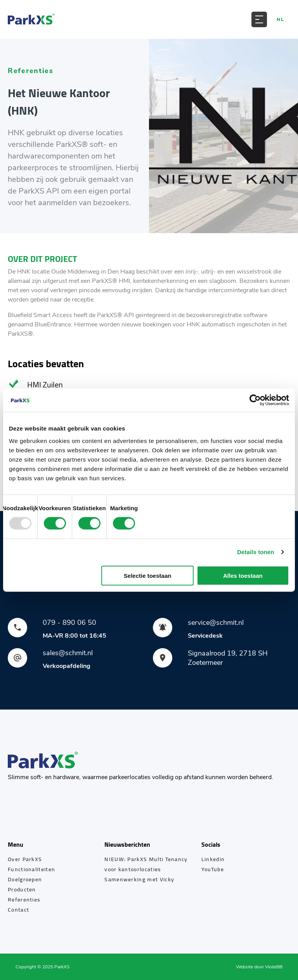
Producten (22, 889)
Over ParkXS (25, 859)
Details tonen (256, 552)
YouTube (213, 869)
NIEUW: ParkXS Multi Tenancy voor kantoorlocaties (146, 864)
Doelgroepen (25, 879)
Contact (18, 910)
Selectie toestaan (148, 575)
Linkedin (213, 859)
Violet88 (274, 967)
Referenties (24, 900)
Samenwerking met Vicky (139, 879)
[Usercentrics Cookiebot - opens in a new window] (255, 400)
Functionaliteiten (31, 869)
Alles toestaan (243, 575)
